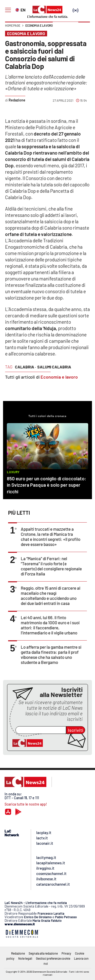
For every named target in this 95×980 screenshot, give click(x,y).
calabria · (25, 367)
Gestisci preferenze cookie (53, 958)
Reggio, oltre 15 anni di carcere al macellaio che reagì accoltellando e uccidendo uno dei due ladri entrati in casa (51, 596)
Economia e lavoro (39, 25)
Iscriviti (76, 730)
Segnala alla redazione (43, 953)
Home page (13, 25)
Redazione (18, 953)
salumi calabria (54, 367)
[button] (84, 28)
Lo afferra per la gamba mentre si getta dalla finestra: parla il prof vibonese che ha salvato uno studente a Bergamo (51, 655)
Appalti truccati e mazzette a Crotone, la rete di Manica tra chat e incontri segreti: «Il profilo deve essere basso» (51, 537)
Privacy (66, 953)
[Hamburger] (8, 10)
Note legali (25, 958)
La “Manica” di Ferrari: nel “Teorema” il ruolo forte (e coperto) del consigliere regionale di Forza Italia (51, 566)
